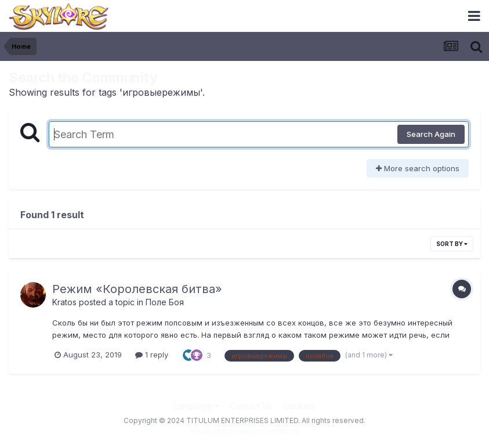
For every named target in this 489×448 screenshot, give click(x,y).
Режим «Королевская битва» (137, 289)
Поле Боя (165, 302)
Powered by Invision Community (245, 431)
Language (197, 406)
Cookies (299, 406)
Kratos (64, 302)
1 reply (152, 355)
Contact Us (251, 406)
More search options (418, 168)
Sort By (452, 244)
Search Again (431, 134)
